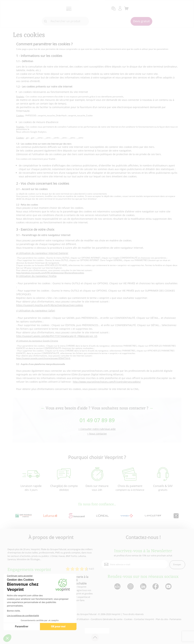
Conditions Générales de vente (107, 619)
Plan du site (162, 619)
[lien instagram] (130, 587)
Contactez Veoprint (144, 619)
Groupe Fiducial (88, 614)
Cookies (128, 619)
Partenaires (175, 619)
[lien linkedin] (143, 587)
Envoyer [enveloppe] (177, 564)
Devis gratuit (142, 21)
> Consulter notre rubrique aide (97, 429)
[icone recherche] (46, 21)
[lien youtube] (169, 587)
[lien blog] (117, 587)
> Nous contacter (97, 434)
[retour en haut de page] (95, 637)
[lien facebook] (156, 587)
